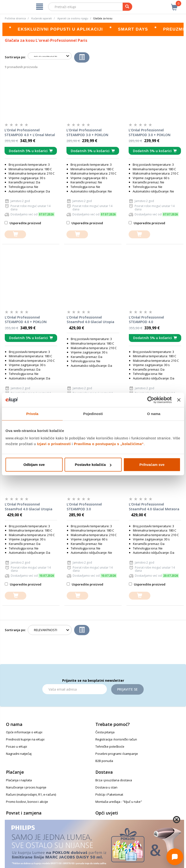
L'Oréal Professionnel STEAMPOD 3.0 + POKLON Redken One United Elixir (150, 133)
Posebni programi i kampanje (117, 754)
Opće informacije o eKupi (24, 732)
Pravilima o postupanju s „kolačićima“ (109, 444)
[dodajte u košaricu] (15, 234)
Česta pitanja (105, 732)
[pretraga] (127, 7)
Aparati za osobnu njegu (73, 18)
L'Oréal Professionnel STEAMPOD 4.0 (146, 320)
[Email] (75, 689)
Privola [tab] (32, 413)
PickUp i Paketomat (109, 794)
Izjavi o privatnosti (54, 444)
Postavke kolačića (93, 465)
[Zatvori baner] (179, 400)
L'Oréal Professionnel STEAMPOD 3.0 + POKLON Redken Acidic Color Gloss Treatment (88, 133)
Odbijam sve (34, 465)
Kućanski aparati (42, 18)
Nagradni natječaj (19, 754)
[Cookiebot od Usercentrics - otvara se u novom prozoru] (151, 400)
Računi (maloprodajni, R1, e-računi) (31, 794)
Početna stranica (15, 18)
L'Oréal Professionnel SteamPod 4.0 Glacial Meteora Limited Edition (154, 507)
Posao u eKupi (16, 746)
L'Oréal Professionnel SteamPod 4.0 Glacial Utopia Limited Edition (29, 507)
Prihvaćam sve (152, 465)
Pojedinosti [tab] (93, 413)
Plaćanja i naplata (19, 780)
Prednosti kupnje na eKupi (25, 739)
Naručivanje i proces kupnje (26, 787)
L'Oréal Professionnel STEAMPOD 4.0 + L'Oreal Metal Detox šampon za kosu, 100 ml (30, 133)
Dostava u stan (106, 787)
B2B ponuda (104, 761)
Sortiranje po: (15, 57)
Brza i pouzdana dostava (114, 780)
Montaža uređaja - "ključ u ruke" (119, 802)
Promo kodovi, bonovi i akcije (27, 802)
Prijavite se (127, 689)
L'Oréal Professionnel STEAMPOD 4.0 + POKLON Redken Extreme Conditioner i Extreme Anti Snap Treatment (30, 320)
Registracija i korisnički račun (116, 739)
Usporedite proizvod (23, 223)
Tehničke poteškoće (110, 746)
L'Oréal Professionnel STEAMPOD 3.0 (84, 507)
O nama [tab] (154, 413)
